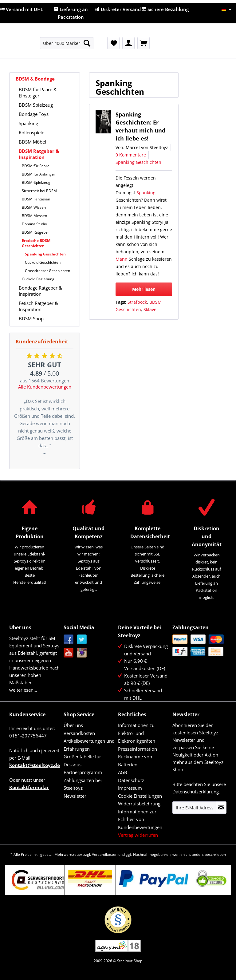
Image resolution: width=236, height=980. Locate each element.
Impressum (130, 788)
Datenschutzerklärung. (196, 792)
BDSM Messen (34, 216)
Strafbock (137, 302)
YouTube (69, 653)
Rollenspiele (31, 132)
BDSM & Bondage (35, 79)
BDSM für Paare (36, 166)
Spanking (28, 123)
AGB (123, 772)
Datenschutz (131, 780)
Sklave (150, 309)
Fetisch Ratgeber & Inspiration (38, 306)
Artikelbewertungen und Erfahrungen (89, 745)
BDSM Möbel (32, 142)
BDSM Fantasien (36, 199)
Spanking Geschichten (45, 254)
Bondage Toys (34, 114)
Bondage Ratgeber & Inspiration (40, 291)
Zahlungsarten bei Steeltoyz (83, 784)
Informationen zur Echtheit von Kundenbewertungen (140, 819)
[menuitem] (67, 46)
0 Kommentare (131, 155)
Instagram (82, 653)
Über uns (73, 725)
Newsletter (75, 796)
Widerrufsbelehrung (139, 804)
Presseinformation (138, 749)
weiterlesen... (23, 690)
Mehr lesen (144, 289)
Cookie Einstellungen (140, 796)
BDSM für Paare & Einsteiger (38, 93)
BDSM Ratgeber (35, 232)
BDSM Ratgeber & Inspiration (39, 154)
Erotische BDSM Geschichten (36, 243)
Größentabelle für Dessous (82, 761)
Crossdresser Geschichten (47, 271)
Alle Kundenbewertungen (45, 387)
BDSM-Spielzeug (36, 182)
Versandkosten (79, 733)
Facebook (69, 640)
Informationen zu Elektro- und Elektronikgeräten (137, 733)
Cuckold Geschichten (43, 262)
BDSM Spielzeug (36, 105)
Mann (122, 259)
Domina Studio (34, 224)
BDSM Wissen (34, 207)
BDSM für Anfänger (39, 174)
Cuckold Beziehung (38, 279)
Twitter (82, 640)
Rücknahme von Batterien (135, 761)
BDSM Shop (31, 318)
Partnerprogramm (83, 772)
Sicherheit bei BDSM (39, 191)
